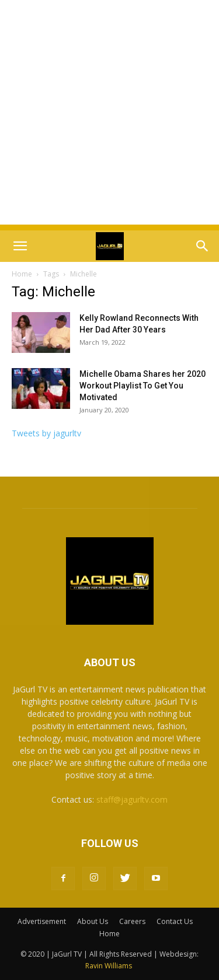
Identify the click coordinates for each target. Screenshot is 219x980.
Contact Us (175, 921)
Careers (132, 921)
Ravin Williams (109, 966)
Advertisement (42, 921)
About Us (93, 921)
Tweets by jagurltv (46, 433)
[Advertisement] (109, 115)
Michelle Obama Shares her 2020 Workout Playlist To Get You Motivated (142, 386)
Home (22, 274)
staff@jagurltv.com (132, 799)
